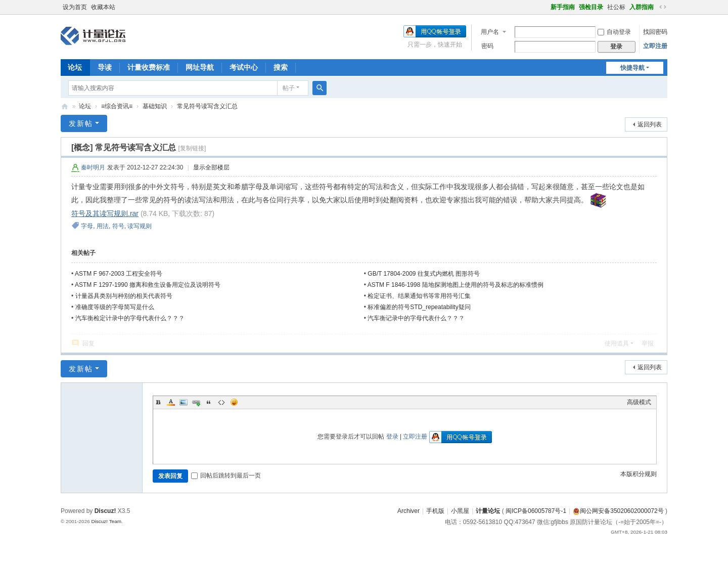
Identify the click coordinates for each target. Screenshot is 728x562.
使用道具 (617, 343)
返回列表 (650, 124)
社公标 (616, 7)
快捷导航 (632, 68)
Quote (209, 402)
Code (221, 402)
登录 (392, 437)
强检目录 (591, 7)
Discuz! (105, 511)
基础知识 (155, 106)
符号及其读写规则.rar (105, 213)
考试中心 (244, 67)
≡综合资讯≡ (117, 106)
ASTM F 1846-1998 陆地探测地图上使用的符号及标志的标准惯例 (456, 285)
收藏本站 (103, 7)
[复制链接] (192, 148)
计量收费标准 (149, 67)
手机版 (435, 511)
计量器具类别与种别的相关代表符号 (124, 296)
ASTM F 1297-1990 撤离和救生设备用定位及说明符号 (148, 285)
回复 (88, 343)
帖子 (289, 88)
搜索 (281, 67)
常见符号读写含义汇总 (207, 106)
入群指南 (642, 7)
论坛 (75, 67)
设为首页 (75, 7)
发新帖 (81, 123)
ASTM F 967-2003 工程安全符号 (119, 274)
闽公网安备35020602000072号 (618, 511)
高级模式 (639, 402)
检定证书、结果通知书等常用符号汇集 (419, 296)
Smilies (234, 402)
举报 (648, 343)
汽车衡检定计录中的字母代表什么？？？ (130, 318)
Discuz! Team (106, 521)
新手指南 (563, 7)
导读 (105, 67)
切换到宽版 (663, 7)
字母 (87, 226)
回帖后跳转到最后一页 (226, 475)
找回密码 (655, 32)
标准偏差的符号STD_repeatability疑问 (419, 307)
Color (171, 402)
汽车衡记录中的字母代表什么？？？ (416, 318)
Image (184, 402)
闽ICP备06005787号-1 (536, 511)
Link (196, 402)
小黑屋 (460, 511)
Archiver (408, 511)
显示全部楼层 (211, 167)
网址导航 (200, 67)
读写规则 (140, 226)
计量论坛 (65, 106)
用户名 (490, 32)
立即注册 (655, 46)
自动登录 (614, 32)
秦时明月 (93, 167)
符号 (118, 226)
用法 (103, 226)
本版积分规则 (639, 474)
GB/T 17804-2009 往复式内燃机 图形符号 (424, 274)
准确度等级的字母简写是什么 (115, 307)
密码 (487, 46)
